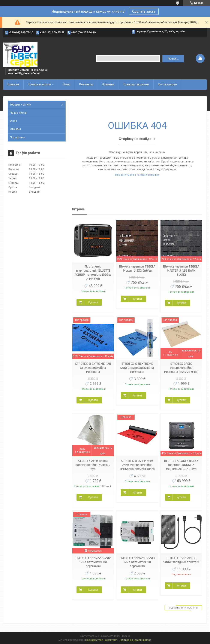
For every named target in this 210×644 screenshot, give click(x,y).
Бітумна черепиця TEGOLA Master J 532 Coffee (137, 268)
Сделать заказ (144, 11)
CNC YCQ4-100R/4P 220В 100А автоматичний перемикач (137, 562)
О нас (66, 84)
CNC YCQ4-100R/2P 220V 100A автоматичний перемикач (93, 562)
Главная (13, 84)
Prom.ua (126, 636)
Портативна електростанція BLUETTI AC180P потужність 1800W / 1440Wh (93, 273)
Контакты (86, 84)
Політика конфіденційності (135, 640)
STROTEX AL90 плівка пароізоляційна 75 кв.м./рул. (93, 465)
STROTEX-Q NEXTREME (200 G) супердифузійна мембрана (137, 368)
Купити (93, 302)
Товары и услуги (39, 84)
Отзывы (15, 129)
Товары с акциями (136, 84)
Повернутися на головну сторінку (137, 175)
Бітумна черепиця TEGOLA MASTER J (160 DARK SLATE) (181, 271)
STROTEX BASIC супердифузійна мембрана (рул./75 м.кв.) (181, 368)
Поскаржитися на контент (101, 640)
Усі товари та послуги (184, 608)
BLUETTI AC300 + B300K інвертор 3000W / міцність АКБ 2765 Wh (181, 465)
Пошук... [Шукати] (173, 59)
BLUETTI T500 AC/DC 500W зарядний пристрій (181, 560)
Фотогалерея (167, 84)
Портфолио (17, 137)
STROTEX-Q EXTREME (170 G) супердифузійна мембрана (93, 368)
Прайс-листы (19, 113)
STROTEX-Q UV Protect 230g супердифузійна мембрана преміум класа (137, 465)
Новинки (108, 84)
